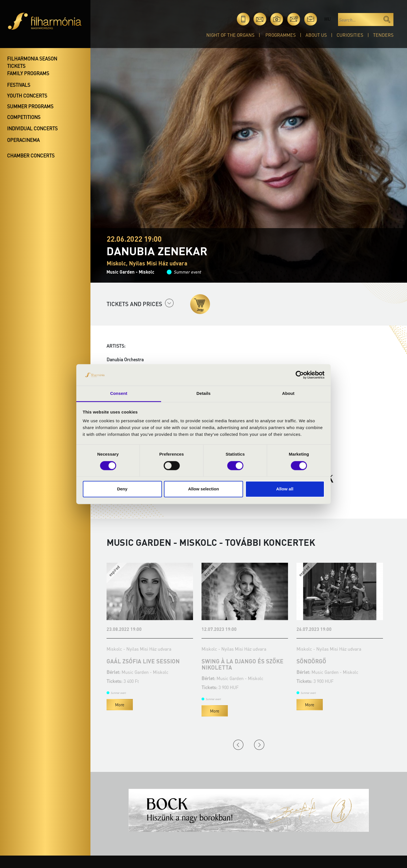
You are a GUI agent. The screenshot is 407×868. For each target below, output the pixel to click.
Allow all (285, 489)
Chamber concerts (31, 155)
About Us (316, 35)
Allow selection (203, 489)
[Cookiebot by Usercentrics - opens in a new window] (300, 375)
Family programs (28, 73)
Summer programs (30, 106)
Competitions (24, 117)
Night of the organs (230, 35)
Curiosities (350, 35)
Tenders (383, 35)
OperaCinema (23, 140)
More (120, 705)
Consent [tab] (119, 394)
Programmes (281, 35)
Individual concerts (32, 128)
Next (259, 745)
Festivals (19, 85)
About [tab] (288, 394)
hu (327, 19)
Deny (122, 489)
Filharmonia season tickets (32, 62)
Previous (238, 745)
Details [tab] (203, 394)
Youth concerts (27, 96)
